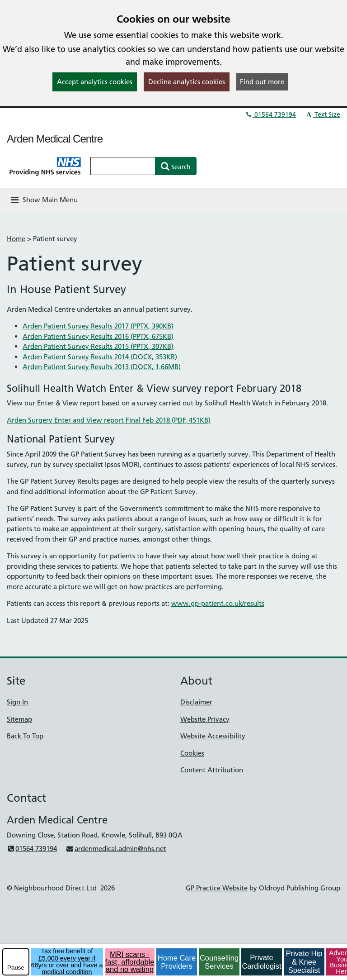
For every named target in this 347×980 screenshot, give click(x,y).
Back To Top (25, 736)
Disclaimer (196, 702)
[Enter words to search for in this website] (123, 166)
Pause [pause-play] (16, 968)
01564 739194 (270, 114)
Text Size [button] (322, 114)
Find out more (262, 82)
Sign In (17, 702)
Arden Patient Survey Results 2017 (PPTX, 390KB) (98, 326)
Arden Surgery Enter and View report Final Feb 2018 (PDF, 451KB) (109, 420)
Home (16, 239)
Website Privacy (205, 719)
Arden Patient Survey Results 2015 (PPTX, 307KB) (98, 346)
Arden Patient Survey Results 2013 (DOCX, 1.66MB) (102, 367)
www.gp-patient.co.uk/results (218, 603)
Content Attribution (212, 770)
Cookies (192, 753)
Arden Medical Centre (55, 139)
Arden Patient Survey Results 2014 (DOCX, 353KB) (100, 357)
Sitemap (19, 719)
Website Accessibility (213, 736)
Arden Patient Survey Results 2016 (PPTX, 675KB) (98, 336)
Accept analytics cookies (95, 82)
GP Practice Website (217, 888)
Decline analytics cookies (187, 82)
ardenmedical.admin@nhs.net (116, 849)
